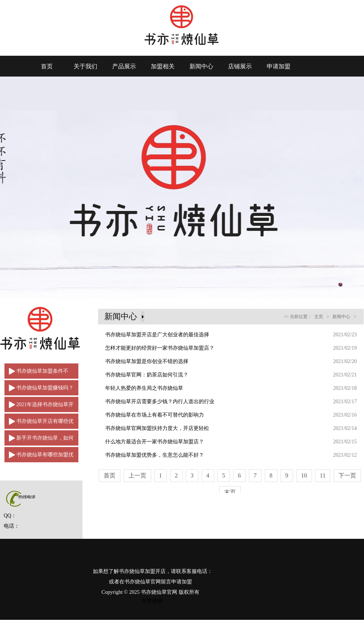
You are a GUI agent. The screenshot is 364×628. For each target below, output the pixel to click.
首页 (47, 66)
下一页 (347, 475)
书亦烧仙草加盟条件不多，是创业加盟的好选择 (36, 373)
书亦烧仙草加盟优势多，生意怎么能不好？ (155, 455)
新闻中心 (201, 66)
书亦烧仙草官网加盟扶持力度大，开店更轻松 (157, 428)
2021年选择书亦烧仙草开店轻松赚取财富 (39, 407)
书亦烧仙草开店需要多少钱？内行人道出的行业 (160, 402)
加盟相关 (163, 66)
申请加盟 (279, 66)
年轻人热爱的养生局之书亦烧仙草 (144, 388)
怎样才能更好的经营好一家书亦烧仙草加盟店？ (160, 348)
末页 (230, 492)
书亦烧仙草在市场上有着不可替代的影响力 (155, 415)
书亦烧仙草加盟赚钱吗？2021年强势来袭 (39, 390)
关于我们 (85, 66)
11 (323, 475)
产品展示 (124, 66)
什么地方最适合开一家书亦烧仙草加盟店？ (155, 442)
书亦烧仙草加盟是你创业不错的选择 (147, 361)
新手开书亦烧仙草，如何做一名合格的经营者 (39, 440)
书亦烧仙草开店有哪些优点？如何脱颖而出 (39, 424)
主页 (319, 317)
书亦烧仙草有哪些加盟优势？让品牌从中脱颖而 (39, 457)
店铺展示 (240, 66)
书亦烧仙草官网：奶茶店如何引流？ (147, 375)
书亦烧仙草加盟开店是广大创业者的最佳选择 (157, 335)
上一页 (137, 475)
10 (304, 475)
